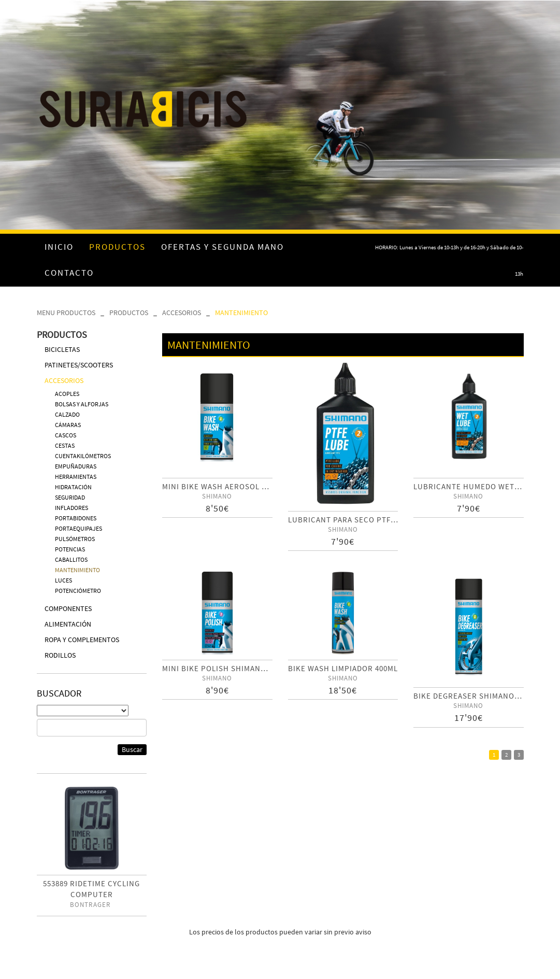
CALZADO (67, 414)
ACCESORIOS (182, 313)
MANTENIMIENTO (241, 313)
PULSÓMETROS (75, 539)
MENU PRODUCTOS (66, 313)
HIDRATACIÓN (73, 487)
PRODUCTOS (129, 313)
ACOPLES (67, 394)
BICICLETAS (62, 349)
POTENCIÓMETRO (78, 591)
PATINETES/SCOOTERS (79, 365)
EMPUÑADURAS (76, 466)
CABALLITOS (71, 559)
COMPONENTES (68, 608)
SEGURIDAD (70, 497)
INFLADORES (71, 508)
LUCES (63, 580)
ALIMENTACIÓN (68, 624)
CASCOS (66, 435)
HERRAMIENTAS (76, 477)
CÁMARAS (68, 425)
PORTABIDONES (76, 518)
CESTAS (65, 445)
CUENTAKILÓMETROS (83, 456)
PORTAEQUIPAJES (78, 528)
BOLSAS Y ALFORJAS (82, 404)
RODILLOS (60, 655)
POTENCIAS (70, 549)
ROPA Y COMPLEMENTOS (82, 640)
